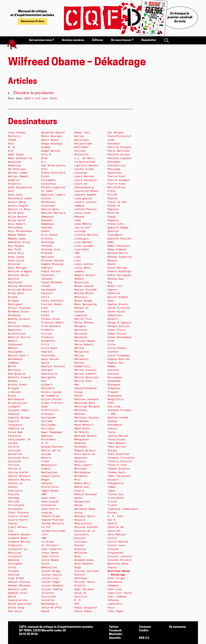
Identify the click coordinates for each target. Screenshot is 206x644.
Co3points (15, 545)
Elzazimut (48, 206)
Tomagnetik (116, 483)
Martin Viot (83, 381)
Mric (78, 480)
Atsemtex (14, 315)
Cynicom (14, 575)
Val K (112, 520)
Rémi (111, 242)
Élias (45, 176)
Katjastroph (83, 144)
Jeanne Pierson (52, 520)
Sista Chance (117, 348)
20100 (12, 140)
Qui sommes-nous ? (41, 40)
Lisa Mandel (83, 242)
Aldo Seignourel (20, 188)
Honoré (46, 458)
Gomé (44, 407)
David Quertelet (20, 604)
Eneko (45, 231)
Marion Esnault (86, 370)
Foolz (45, 315)
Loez (78, 257)
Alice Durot (17, 220)
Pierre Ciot (116, 176)
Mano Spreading (86, 304)
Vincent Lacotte (120, 557)
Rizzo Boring (117, 268)
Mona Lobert (83, 465)
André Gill (16, 253)
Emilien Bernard (53, 213)
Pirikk (112, 195)
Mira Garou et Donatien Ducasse (85, 458)
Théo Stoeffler (119, 454)
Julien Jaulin (52, 575)
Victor (112, 538)
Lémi (78, 220)
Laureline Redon (86, 191)
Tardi (112, 432)
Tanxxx (112, 429)
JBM (44, 494)
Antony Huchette (20, 286)
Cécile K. (15, 469)
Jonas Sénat (50, 553)
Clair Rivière (18, 513)
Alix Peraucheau (20, 231)
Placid (112, 199)
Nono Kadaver (84, 564)
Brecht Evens (18, 385)
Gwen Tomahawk (52, 432)
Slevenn (113, 352)
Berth (12, 366)
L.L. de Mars (84, 158)
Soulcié (113, 370)
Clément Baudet (19, 535)
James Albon (50, 491)
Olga (78, 568)
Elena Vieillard (53, 173)
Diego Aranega (52, 144)
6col (11, 144)
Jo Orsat (48, 542)
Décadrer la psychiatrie (33, 93)
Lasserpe (81, 173)
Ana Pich (14, 250)
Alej (11, 191)
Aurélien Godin (19, 326)
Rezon (112, 264)
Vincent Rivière (120, 560)
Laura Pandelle (86, 180)
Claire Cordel (18, 516)
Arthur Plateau (19, 308)
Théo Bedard (116, 443)
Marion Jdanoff (86, 374)
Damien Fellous (19, 582)
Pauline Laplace (120, 158)
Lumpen (79, 271)
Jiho (44, 535)
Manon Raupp (83, 301)
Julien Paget (51, 582)
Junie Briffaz (52, 608)
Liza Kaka (82, 250)
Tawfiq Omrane (118, 436)
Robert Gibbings (120, 271)
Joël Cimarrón (52, 549)
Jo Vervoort (50, 545)
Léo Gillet (82, 228)
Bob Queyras (17, 374)
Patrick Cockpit (120, 147)
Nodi (78, 557)
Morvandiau (82, 473)
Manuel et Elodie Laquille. (82, 312)
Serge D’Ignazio (120, 323)
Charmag (14, 498)
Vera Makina (116, 535)
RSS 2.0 (144, 638)
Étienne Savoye (52, 261)
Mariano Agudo (85, 341)
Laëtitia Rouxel (86, 166)
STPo (111, 403)
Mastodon (116, 634)
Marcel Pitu (83, 319)
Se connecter (178, 627)
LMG (77, 253)
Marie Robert (84, 345)
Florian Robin (52, 304)
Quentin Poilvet (120, 239)
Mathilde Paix (85, 403)
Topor (112, 491)
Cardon (13, 443)
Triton (112, 502)
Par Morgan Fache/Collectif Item (120, 136)
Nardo (78, 505)
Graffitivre (50, 410)
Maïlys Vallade (86, 290)
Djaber (46, 147)
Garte (45, 363)
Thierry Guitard (120, 462)
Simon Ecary (116, 330)
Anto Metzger (18, 268)
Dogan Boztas (51, 151)
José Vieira (50, 557)
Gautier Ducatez (53, 366)
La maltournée (85, 162)
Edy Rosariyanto (53, 166)
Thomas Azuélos (119, 469)
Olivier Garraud (86, 571)
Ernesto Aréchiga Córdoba (48, 242)
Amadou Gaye (17, 239)
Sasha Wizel (116, 312)
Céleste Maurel (19, 480)
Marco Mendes (84, 323)
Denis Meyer (50, 140)
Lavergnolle (83, 199)
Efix (44, 169)
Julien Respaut (52, 586)
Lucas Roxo (82, 268)
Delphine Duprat (53, 133)
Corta (12, 568)
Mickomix (81, 447)
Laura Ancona (84, 176)
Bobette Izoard (19, 378)
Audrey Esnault (19, 319)
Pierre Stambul (119, 180)
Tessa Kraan (116, 440)
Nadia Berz (82, 483)
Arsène (13, 297)
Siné (111, 341)
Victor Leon (116, 545)
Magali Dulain (85, 275)
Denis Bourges (52, 136)
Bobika (13, 381)
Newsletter (149, 40)
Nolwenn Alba (84, 560)
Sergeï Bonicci (119, 326)
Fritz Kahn (49, 348)
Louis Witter (84, 264)
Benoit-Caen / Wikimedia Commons (18, 359)
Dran (44, 158)
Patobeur (114, 144)
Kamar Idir (82, 133)
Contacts (145, 627)
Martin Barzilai (86, 378)
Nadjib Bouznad (86, 494)
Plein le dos (117, 202)
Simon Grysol (117, 334)
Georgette (48, 378)
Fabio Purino (51, 271)
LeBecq (79, 206)
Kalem (45, 611)
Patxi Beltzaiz (119, 151)
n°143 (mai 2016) (41, 99)
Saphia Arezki (118, 304)
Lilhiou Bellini (86, 235)
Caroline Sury (18, 458)
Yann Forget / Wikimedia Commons (118, 582)
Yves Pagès (116, 611)
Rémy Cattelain (119, 246)
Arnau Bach (16, 293)
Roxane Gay (116, 279)
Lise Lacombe (84, 246)
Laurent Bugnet (86, 195)
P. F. (78, 600)
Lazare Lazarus (86, 202)
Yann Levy (115, 589)
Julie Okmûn (50, 560)
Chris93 (14, 502)
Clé (10, 531)
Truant (112, 505)
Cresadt (14, 571)
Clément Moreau (19, 542)
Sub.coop (114, 407)
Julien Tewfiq (52, 589)
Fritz (45, 345)
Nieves (79, 545)
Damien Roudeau (19, 586)
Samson (112, 290)
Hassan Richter (52, 447)
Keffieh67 (82, 147)
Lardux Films (84, 169)
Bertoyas (14, 370)
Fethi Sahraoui (52, 301)
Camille (14, 414)
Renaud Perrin (118, 253)
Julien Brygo (51, 571)
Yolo (111, 608)
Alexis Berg (17, 202)
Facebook (115, 631)
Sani (111, 301)
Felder (46, 286)
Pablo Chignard (86, 608)
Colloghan (15, 564)
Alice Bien (16, 213)
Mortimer (81, 469)
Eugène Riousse (52, 264)
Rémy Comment (117, 250)
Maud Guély (82, 429)
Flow (44, 308)
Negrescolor (83, 524)
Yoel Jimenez (117, 597)
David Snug (16, 608)
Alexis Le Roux (19, 209)
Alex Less (15, 195)
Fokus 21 (48, 312)
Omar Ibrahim (84, 589)
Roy (110, 283)
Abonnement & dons (32, 21)
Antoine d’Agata (20, 271)
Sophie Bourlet (119, 359)
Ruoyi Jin (115, 286)
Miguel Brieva (85, 451)
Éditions (97, 40)
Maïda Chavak (84, 286)
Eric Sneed (49, 235)
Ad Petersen (17, 169)
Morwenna (81, 476)
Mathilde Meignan (87, 407)
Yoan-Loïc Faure (120, 593)
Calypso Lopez (18, 410)
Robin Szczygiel (120, 275)
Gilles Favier (52, 399)
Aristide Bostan (20, 290)
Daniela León (18, 589)
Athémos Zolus (18, 312)
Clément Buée (18, 538)
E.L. (44, 162)
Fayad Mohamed (52, 283)
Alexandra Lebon (20, 199)
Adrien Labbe (18, 173)
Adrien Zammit (18, 176)
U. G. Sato (116, 516)
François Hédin (52, 323)
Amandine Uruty (19, 242)
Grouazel (48, 414)
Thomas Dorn (116, 473)
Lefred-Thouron (86, 209)
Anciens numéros (73, 40)
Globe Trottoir (52, 403)
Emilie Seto (50, 209)
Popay (112, 217)
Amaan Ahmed (17, 235)
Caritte (14, 447)
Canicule (14, 436)
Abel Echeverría (20, 158)
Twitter (114, 627)
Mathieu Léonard (86, 399)
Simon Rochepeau (120, 337)
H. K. (45, 443)
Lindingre (82, 239)
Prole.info (116, 224)
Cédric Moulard (19, 476)
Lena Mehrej (83, 224)
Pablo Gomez (83, 611)
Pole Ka (113, 213)
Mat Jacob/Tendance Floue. (86, 388)
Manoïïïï (81, 297)
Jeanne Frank (51, 516)
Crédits (144, 631)
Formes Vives (51, 319)
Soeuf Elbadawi (119, 356)
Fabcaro (47, 268)
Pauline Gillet (119, 155)
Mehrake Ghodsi (86, 436)
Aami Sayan (16, 155)
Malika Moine (84, 293)
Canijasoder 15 (19, 440)
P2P (77, 604)
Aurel (12, 323)
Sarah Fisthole (119, 308)
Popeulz (113, 220)
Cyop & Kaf (16, 578)
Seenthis (115, 638)
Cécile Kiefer (18, 473)
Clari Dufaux (18, 527)
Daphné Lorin (18, 593)
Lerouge (80, 231)
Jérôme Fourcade (53, 531)
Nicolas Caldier (86, 527)
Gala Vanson (50, 359)
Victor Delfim (118, 542)
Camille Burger (19, 418)
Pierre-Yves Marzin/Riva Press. (116, 188)
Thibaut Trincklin (121, 458)
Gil (44, 381)
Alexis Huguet (18, 206)
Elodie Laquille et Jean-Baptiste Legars (53, 191)
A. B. (12, 147)
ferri (45, 297)
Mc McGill (82, 432)
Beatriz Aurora (19, 337)
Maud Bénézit (84, 425)
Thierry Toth (117, 465)
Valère (112, 524)
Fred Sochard (51, 326)
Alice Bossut (18, 217)
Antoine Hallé (18, 275)
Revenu (112, 261)
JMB (44, 538)
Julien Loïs (50, 578)
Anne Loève (16, 257)
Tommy (112, 487)
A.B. (11, 151)
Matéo (78, 396)
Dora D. (47, 155)
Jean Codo (48, 498)
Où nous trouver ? (122, 40)
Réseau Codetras (120, 257)
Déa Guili (15, 611)
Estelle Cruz (51, 250)
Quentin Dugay (118, 228)
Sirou (112, 345)
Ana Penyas (16, 246)
